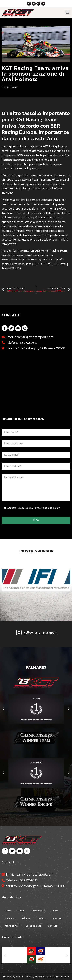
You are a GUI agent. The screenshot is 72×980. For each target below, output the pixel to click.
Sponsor (57, 918)
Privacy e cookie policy (47, 508)
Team (21, 911)
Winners (27, 918)
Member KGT (12, 926)
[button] (68, 13)
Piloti (55, 911)
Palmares (10, 918)
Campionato (38, 911)
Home (8, 911)
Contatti (53, 926)
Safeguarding (34, 926)
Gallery (42, 918)
